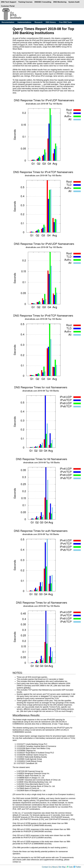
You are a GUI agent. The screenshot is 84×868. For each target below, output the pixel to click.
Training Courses (25, 2)
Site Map (62, 867)
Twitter (77, 867)
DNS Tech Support (9, 2)
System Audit (74, 2)
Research (39, 22)
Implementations (24, 22)
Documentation (8, 22)
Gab (70, 867)
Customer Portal (8, 6)
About (55, 867)
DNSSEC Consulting (43, 2)
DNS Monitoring (60, 2)
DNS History (51, 22)
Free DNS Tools (65, 22)
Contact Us (46, 867)
